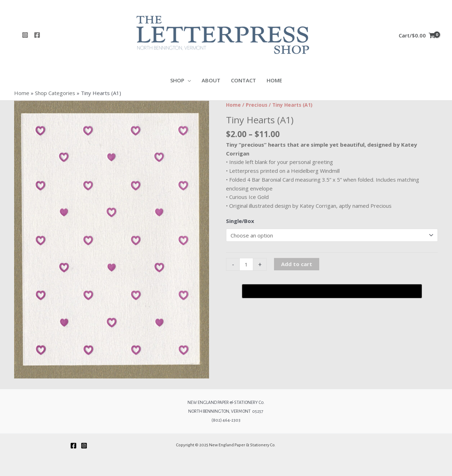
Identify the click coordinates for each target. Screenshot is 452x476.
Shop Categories (55, 93)
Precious (257, 105)
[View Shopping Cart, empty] (417, 35)
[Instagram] (25, 35)
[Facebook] (37, 35)
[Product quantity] (246, 264)
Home (22, 93)
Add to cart (297, 264)
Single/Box (240, 221)
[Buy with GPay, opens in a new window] (332, 291)
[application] (188, 80)
